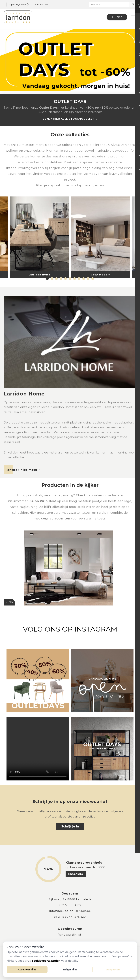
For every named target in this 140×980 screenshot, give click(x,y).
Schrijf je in (70, 826)
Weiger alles (70, 970)
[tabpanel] (101, 237)
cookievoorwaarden (46, 961)
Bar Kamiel (41, 5)
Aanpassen (113, 970)
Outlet (117, 17)
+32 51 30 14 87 (70, 905)
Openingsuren (19, 5)
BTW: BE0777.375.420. (70, 917)
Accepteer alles (27, 970)
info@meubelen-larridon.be (70, 911)
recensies (76, 874)
